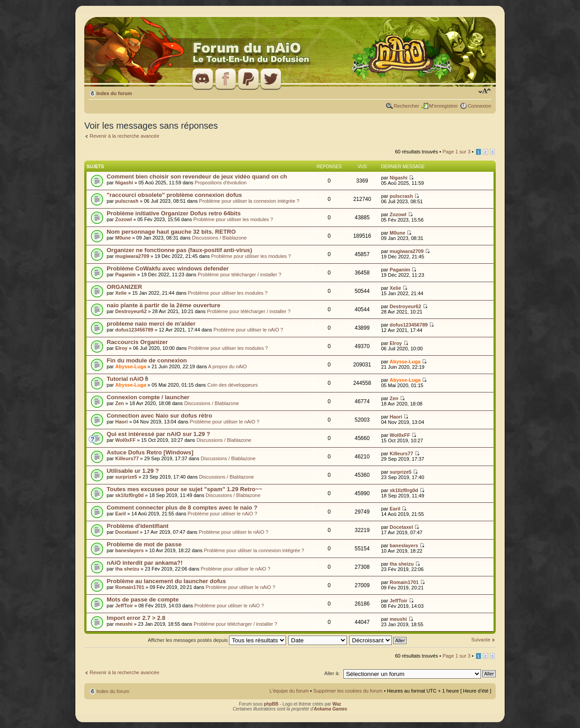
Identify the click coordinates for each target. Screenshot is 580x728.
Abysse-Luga (131, 366)
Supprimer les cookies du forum (348, 691)
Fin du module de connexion (147, 360)
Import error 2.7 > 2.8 (136, 618)
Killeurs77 (127, 458)
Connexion (479, 106)
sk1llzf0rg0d (130, 495)
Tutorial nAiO (125, 379)
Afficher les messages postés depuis (217, 640)
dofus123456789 (134, 330)
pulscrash (127, 201)
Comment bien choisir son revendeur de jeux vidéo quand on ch (197, 177)
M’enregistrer (443, 106)
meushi (124, 624)
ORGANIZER (124, 287)
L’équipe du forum (289, 691)
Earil (121, 514)
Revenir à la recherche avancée (124, 136)
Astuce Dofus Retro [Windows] (150, 452)
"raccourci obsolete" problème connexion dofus (174, 195)
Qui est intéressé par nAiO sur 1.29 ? (158, 434)
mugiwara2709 (132, 256)
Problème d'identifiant (138, 526)
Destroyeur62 (131, 311)
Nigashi (124, 183)
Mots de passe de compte (143, 599)
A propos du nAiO (227, 366)
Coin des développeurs (232, 385)
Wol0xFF (126, 440)
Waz (337, 704)
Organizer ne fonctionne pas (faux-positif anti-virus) (180, 250)
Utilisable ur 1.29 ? (133, 471)
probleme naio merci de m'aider (151, 324)
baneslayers (130, 550)
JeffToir (124, 606)
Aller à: (332, 673)
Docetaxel (127, 532)
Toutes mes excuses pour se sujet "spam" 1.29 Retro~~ (184, 489)
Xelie (121, 293)
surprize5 (126, 477)
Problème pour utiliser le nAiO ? (248, 330)
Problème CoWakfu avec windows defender (168, 268)
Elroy (121, 348)
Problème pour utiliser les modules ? (233, 219)
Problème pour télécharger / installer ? (239, 275)
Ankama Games (331, 709)
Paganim (126, 275)
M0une (123, 238)
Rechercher (406, 106)
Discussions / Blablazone (219, 238)
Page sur (456, 152)
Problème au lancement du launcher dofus (166, 581)
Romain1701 (130, 587)
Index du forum (114, 93)
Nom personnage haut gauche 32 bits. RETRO (171, 232)
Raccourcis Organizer (137, 342)
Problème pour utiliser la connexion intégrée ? (249, 201)
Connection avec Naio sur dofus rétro (159, 416)
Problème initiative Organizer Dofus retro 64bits (174, 213)
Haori (121, 422)
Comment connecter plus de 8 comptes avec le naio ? (182, 508)
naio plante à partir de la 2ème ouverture (164, 305)
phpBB (271, 704)
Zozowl (123, 219)
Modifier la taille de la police (485, 92)
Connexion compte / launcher (148, 397)
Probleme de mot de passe (144, 544)
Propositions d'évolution (221, 183)
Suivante (481, 640)
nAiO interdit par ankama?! (145, 563)
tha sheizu (127, 569)
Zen (120, 403)
